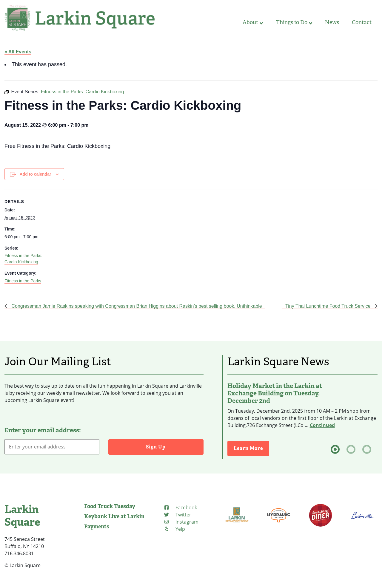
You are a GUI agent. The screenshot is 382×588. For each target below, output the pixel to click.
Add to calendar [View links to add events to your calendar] (36, 174)
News (332, 22)
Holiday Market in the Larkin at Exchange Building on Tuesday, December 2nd (275, 393)
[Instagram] (181, 522)
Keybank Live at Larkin (114, 516)
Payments (97, 527)
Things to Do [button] (294, 22)
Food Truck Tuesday (110, 506)
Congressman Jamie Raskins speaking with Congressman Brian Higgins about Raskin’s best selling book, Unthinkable (136, 306)
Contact (362, 22)
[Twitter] (177, 515)
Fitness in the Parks (23, 281)
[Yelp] (174, 529)
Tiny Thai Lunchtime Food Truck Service (329, 306)
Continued (322, 425)
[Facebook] (180, 507)
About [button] (253, 22)
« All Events (18, 52)
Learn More (248, 448)
